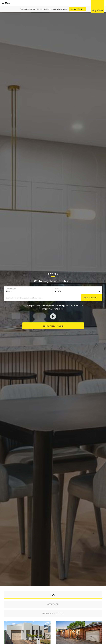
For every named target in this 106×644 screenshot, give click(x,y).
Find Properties (91, 298)
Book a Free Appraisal (53, 326)
